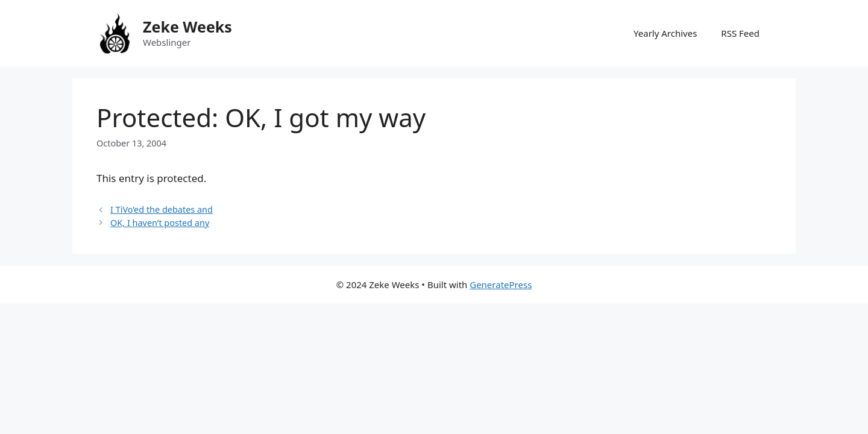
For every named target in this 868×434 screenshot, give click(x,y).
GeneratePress (501, 285)
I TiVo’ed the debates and (162, 209)
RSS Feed (740, 33)
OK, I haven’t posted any (160, 223)
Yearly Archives (665, 33)
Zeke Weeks (187, 27)
